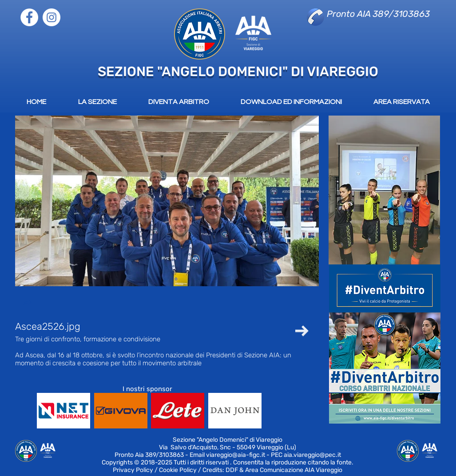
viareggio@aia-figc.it (236, 455)
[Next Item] (302, 331)
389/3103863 (165, 455)
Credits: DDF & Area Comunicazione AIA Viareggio (272, 470)
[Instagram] (52, 17)
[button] (27, 303)
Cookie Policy (178, 470)
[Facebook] (29, 17)
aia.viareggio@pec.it (312, 455)
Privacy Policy (133, 470)
